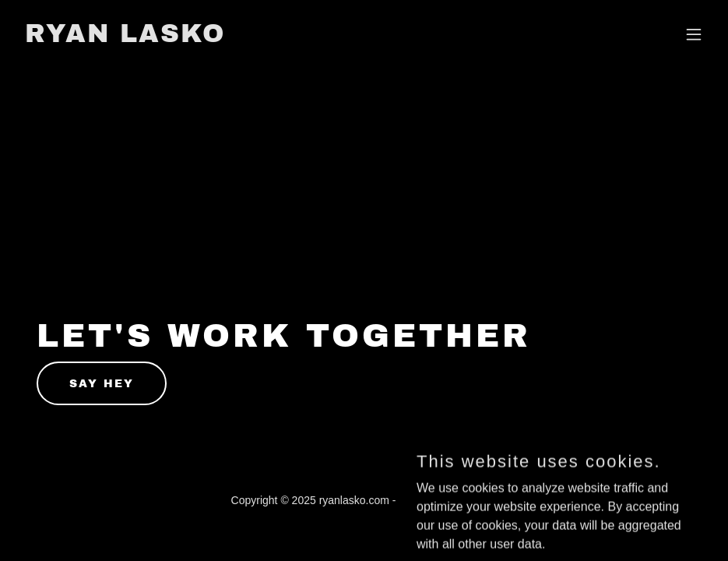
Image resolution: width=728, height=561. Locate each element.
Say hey (102, 384)
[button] (694, 34)
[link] (125, 38)
